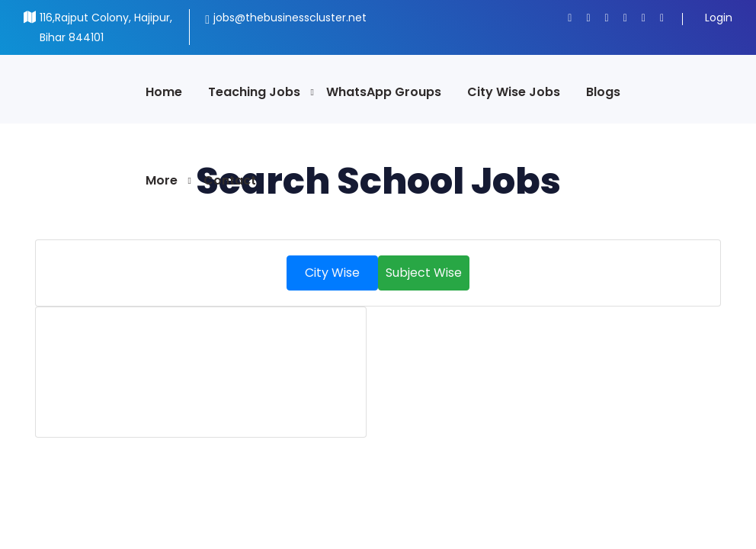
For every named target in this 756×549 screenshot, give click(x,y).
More (162, 180)
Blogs (603, 92)
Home (164, 92)
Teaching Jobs (254, 92)
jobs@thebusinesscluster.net (290, 18)
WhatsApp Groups (384, 92)
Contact (230, 180)
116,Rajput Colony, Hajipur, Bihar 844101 (106, 27)
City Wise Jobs (514, 92)
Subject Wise (424, 273)
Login (719, 18)
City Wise (332, 273)
